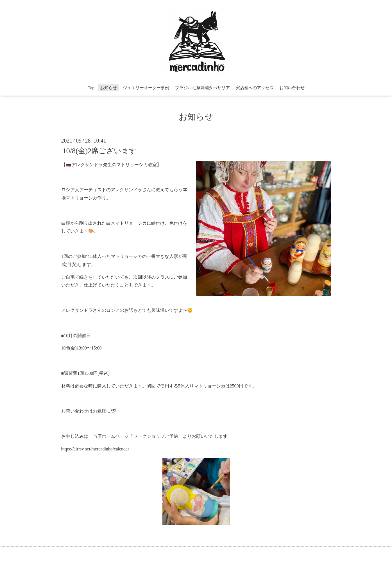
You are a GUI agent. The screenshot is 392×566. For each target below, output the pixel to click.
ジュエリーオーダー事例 (146, 88)
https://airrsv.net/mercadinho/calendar (95, 449)
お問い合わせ (292, 88)
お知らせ (108, 88)
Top (91, 88)
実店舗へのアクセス (255, 88)
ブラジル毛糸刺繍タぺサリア (202, 88)
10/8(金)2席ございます (100, 151)
